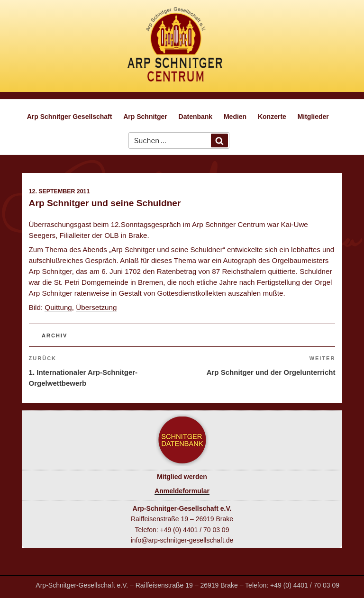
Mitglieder (313, 117)
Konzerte (272, 117)
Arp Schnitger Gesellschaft (70, 117)
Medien (235, 117)
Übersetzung (96, 307)
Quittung (58, 307)
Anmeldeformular (182, 491)
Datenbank (196, 117)
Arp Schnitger (145, 117)
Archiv (55, 335)
